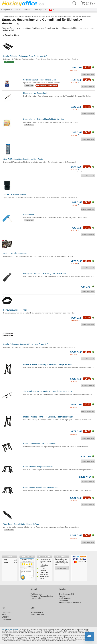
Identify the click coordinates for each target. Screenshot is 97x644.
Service (26, 10)
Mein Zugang (39, 10)
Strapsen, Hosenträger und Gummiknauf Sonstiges (74, 16)
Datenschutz (7, 613)
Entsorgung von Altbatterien (71, 603)
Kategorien (6, 10)
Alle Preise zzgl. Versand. (10, 629)
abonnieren (62, 568)
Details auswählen (88, 209)
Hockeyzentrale (37, 613)
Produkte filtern (12, 35)
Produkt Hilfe (36, 598)
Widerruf (6, 617)
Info (17, 10)
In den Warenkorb (88, 74)
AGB (4, 615)
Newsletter (64, 600)
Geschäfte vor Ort (66, 594)
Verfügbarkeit (36, 594)
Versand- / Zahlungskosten (42, 596)
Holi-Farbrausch (37, 615)
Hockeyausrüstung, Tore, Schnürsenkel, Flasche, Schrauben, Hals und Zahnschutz (29, 16)
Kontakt (62, 596)
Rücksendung (65, 598)
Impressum (7, 619)
